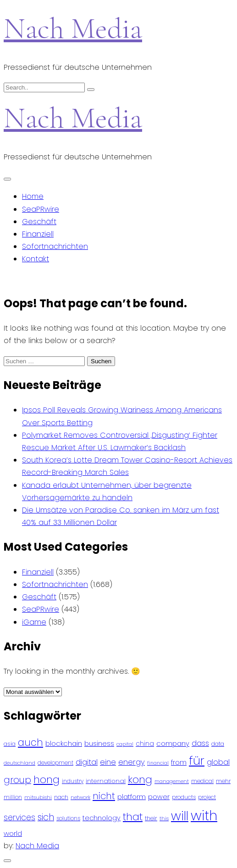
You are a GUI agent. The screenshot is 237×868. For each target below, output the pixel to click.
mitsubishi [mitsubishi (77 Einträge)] (38, 797)
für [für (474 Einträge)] (197, 761)
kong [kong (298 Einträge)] (140, 780)
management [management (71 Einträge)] (172, 781)
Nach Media (73, 28)
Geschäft (39, 222)
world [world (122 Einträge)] (13, 833)
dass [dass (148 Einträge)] (200, 743)
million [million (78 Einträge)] (13, 797)
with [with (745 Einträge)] (204, 815)
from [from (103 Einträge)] (179, 763)
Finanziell (38, 234)
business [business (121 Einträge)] (99, 743)
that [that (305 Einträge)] (133, 817)
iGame (34, 622)
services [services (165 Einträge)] (19, 817)
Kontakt (36, 259)
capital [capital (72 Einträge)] (125, 744)
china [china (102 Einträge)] (145, 744)
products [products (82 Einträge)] (184, 797)
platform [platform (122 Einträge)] (132, 797)
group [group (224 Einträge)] (17, 780)
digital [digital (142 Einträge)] (87, 762)
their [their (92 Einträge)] (151, 818)
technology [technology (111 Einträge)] (102, 818)
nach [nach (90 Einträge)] (61, 797)
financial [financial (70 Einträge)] (158, 763)
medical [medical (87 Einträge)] (202, 781)
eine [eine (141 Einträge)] (108, 762)
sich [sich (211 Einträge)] (46, 817)
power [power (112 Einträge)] (159, 797)
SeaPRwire (41, 209)
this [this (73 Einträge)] (164, 818)
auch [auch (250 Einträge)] (30, 742)
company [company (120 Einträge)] (173, 743)
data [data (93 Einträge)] (218, 744)
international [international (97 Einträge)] (106, 781)
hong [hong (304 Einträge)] (47, 780)
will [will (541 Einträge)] (180, 816)
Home (33, 196)
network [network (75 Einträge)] (80, 797)
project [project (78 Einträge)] (207, 797)
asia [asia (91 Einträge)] (10, 744)
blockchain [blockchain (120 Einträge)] (64, 743)
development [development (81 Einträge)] (55, 763)
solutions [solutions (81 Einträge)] (68, 818)
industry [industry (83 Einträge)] (73, 781)
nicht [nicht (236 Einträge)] (104, 796)
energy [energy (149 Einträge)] (132, 762)
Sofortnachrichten (55, 246)
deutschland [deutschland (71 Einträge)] (19, 763)
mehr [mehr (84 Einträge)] (223, 781)
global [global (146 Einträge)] (218, 762)
